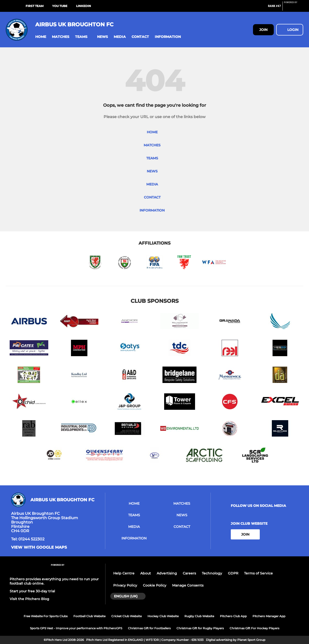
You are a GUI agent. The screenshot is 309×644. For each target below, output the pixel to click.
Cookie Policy (155, 585)
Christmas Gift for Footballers (149, 628)
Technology (212, 573)
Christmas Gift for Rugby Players (200, 628)
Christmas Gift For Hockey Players (254, 628)
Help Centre (124, 573)
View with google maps (39, 547)
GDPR (233, 573)
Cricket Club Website (126, 616)
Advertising (167, 573)
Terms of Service (258, 573)
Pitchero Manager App (269, 616)
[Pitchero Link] (294, 8)
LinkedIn (84, 6)
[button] (41, 37)
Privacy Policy (125, 585)
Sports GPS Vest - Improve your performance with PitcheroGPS (76, 628)
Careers (189, 573)
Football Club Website (89, 616)
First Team (35, 6)
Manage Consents (188, 585)
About (146, 573)
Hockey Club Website (163, 616)
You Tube (60, 6)
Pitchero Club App (233, 616)
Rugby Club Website (199, 616)
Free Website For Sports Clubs (46, 616)
